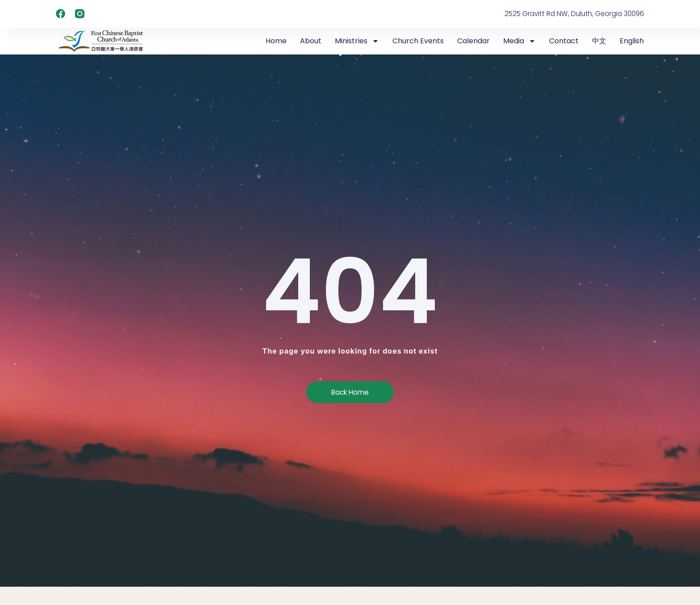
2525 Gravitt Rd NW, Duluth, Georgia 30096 (571, 14)
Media (519, 41)
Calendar (473, 41)
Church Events (418, 41)
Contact (564, 41)
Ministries (357, 41)
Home (276, 41)
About (311, 41)
